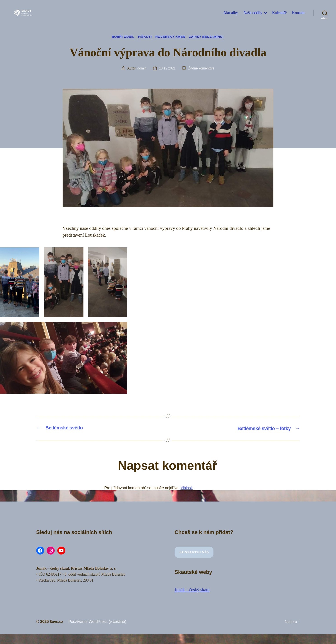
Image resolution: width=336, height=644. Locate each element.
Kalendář (279, 16)
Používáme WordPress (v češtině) (98, 622)
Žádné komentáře (201, 69)
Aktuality (231, 16)
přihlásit (186, 488)
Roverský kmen (171, 37)
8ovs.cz (57, 622)
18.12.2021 (167, 69)
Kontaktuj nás (194, 552)
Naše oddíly (253, 16)
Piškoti (144, 37)
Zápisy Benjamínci (209, 37)
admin (141, 69)
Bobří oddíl (121, 37)
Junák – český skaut (193, 590)
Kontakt (298, 16)
